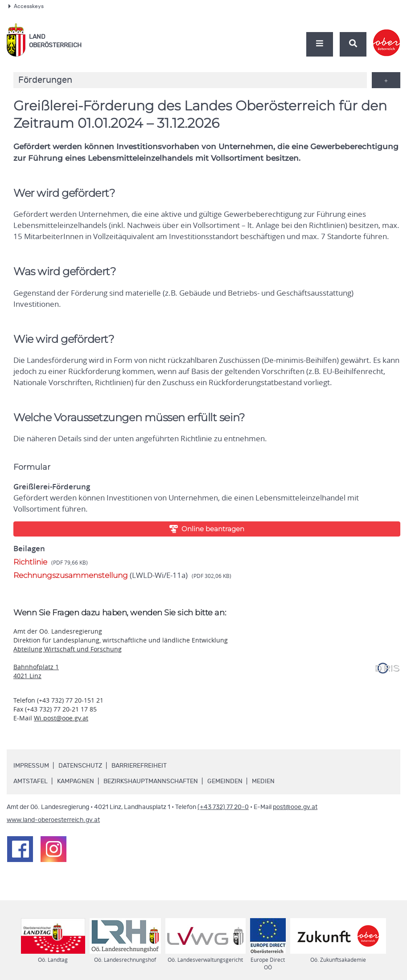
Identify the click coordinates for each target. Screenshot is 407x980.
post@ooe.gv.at (295, 807)
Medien (263, 781)
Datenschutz (80, 766)
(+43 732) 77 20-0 (223, 807)
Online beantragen (207, 529)
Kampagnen (76, 781)
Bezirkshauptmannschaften (151, 781)
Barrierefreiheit (139, 766)
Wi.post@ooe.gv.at (61, 718)
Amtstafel (31, 781)
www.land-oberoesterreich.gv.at (53, 820)
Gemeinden (225, 781)
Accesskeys (26, 6)
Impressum (31, 766)
